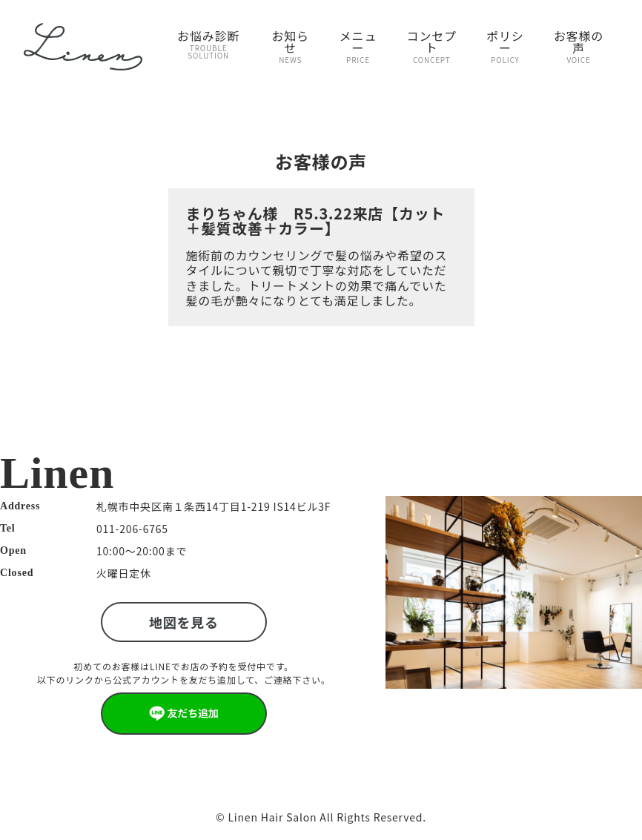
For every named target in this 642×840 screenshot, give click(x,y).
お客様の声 (579, 46)
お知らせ (290, 46)
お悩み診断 (208, 44)
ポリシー (505, 46)
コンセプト (432, 46)
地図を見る (184, 622)
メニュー (358, 46)
